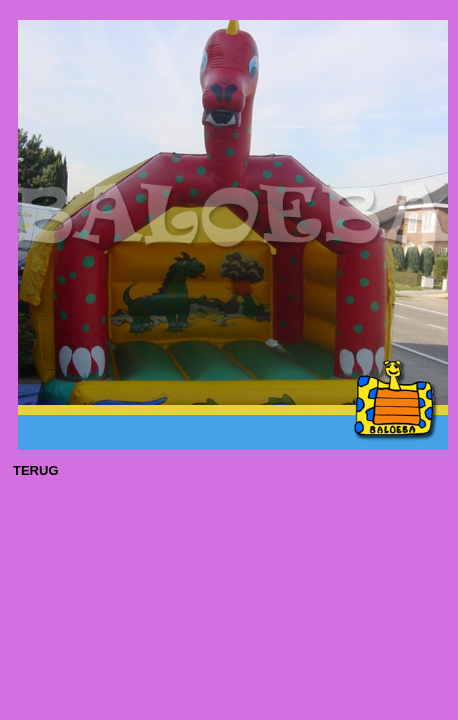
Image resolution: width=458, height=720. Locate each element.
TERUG (36, 470)
